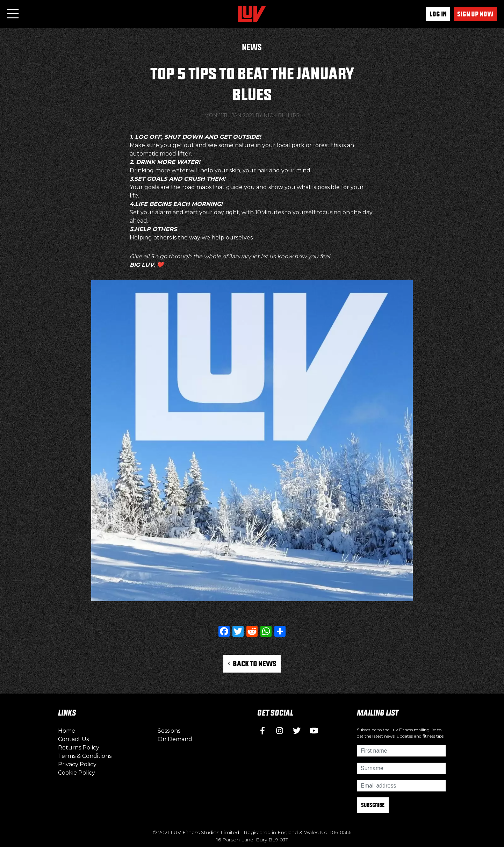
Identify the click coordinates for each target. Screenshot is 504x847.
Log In (438, 14)
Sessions (169, 731)
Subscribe (373, 805)
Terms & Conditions (85, 756)
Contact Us (73, 739)
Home (67, 731)
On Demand (175, 739)
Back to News (252, 663)
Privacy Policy (77, 764)
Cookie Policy (77, 773)
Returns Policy (79, 748)
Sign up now (475, 14)
